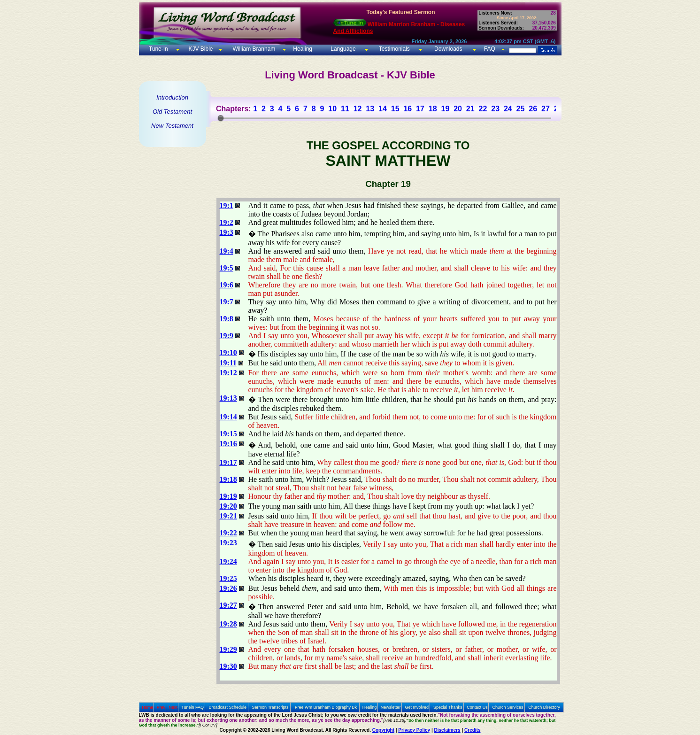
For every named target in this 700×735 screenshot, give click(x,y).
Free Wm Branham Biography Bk (326, 707)
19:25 (228, 578)
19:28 (228, 624)
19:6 (227, 285)
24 (508, 109)
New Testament (172, 126)
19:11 (228, 363)
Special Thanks (448, 707)
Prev (161, 707)
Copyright (383, 730)
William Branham (253, 49)
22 (483, 109)
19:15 (228, 434)
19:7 (227, 302)
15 (395, 109)
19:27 (228, 605)
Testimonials (394, 49)
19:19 (228, 496)
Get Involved (417, 707)
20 (458, 109)
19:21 (228, 516)
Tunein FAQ (192, 707)
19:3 (227, 232)
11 (345, 109)
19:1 (227, 205)
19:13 (228, 398)
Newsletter (391, 707)
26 (533, 109)
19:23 (228, 543)
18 (433, 109)
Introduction (172, 97)
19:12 (228, 373)
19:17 (228, 462)
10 (332, 109)
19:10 (228, 352)
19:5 (227, 268)
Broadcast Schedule (227, 707)
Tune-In (158, 49)
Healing (302, 49)
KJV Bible (200, 49)
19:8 (227, 319)
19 (445, 109)
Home (147, 707)
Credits (472, 730)
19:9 (227, 336)
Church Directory (544, 707)
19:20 (228, 506)
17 (420, 109)
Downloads (448, 49)
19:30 (228, 666)
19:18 (228, 479)
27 (546, 109)
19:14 (228, 417)
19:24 (228, 561)
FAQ (490, 49)
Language (342, 49)
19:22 (228, 533)
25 (521, 109)
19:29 (228, 649)
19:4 (227, 251)
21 (470, 109)
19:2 (227, 222)
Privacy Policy (414, 730)
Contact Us (477, 707)
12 (358, 109)
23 (495, 109)
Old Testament (172, 112)
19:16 (228, 444)
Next (173, 707)
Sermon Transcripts (270, 707)
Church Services (508, 707)
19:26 (228, 588)
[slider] (221, 118)
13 (370, 109)
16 (408, 109)
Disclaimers (447, 730)
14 (383, 109)
